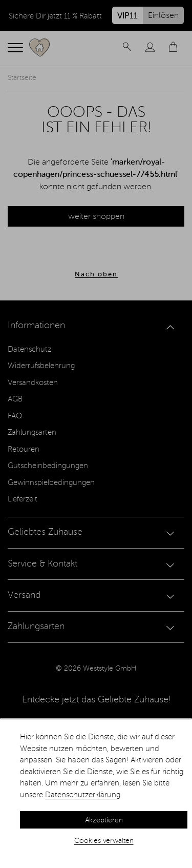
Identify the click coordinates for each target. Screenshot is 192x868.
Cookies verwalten (104, 841)
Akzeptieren (104, 820)
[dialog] (96, 794)
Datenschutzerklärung (83, 795)
